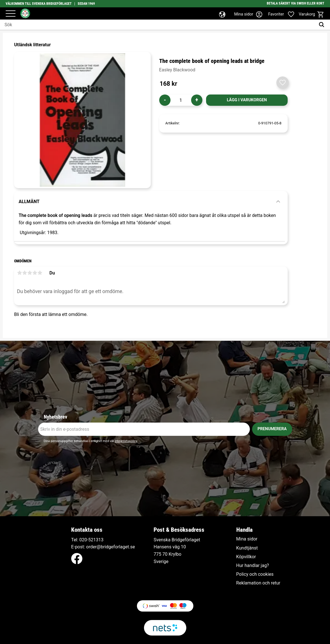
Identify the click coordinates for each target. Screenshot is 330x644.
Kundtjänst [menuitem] (247, 548)
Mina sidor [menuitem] (247, 539)
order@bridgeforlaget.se (111, 547)
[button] (11, 14)
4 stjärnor (35, 273)
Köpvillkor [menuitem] (246, 557)
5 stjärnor (40, 273)
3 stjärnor (30, 273)
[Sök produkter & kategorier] (158, 25)
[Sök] (323, 25)
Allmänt (29, 202)
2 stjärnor (25, 273)
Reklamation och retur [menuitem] (258, 583)
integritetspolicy (126, 441)
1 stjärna (19, 273)
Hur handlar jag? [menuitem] (253, 566)
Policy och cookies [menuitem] (255, 574)
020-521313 (91, 540)
